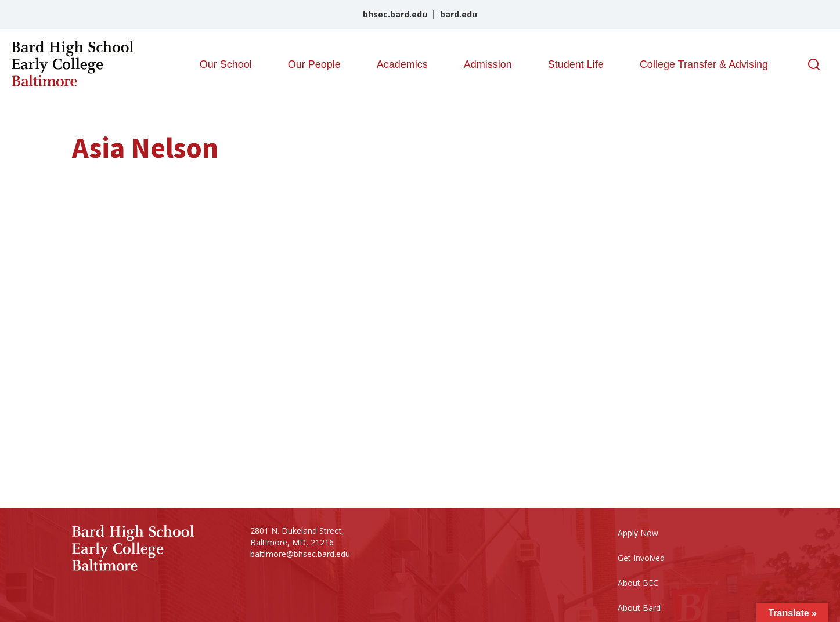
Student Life (576, 64)
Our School (226, 64)
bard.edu (459, 14)
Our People (314, 64)
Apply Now (638, 533)
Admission (488, 64)
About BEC (638, 583)
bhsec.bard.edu (395, 14)
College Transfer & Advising (704, 64)
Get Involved (641, 558)
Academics (402, 64)
